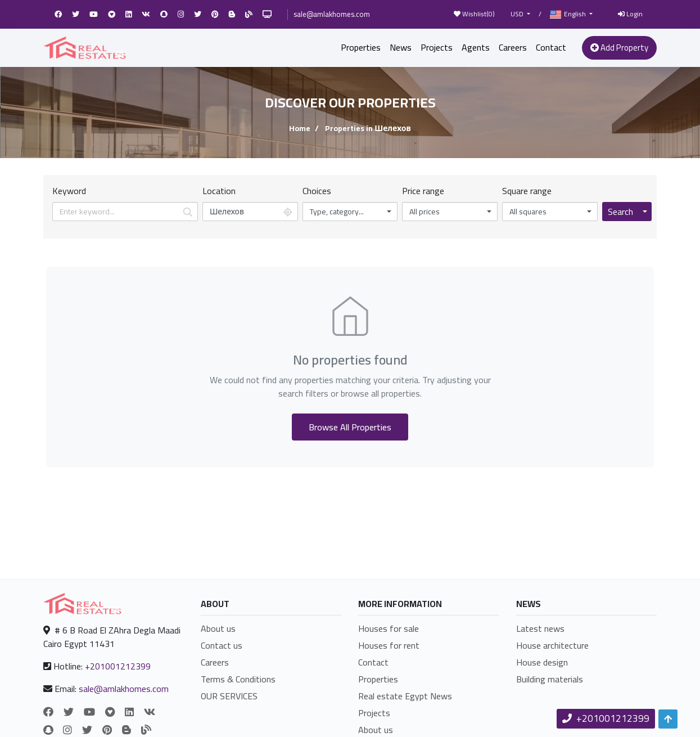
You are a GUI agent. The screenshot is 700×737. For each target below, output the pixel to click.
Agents (476, 47)
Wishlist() (474, 14)
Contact (551, 47)
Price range (423, 191)
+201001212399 (118, 666)
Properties (361, 47)
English (568, 14)
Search (620, 212)
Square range (527, 191)
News (401, 47)
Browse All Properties (350, 427)
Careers (513, 47)
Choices (317, 191)
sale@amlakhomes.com (332, 14)
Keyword (69, 191)
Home (300, 128)
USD (518, 14)
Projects (437, 47)
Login (630, 14)
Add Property (619, 48)
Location (219, 191)
